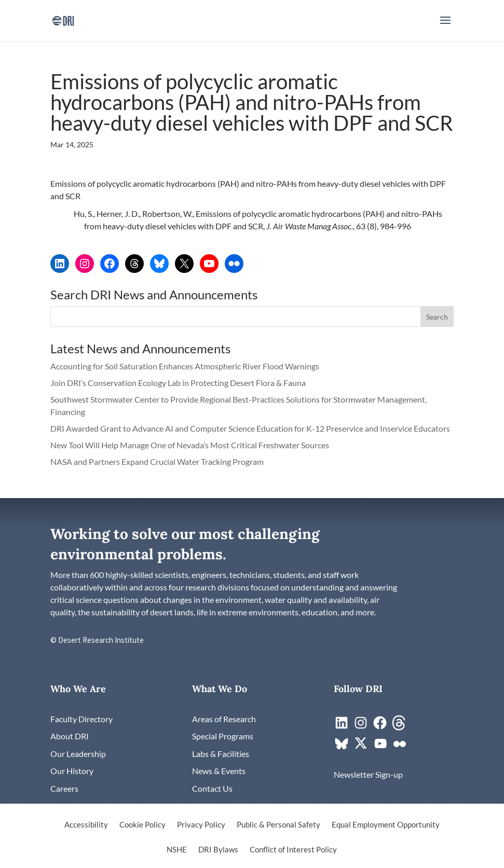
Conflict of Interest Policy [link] (293, 850)
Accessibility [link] (86, 825)
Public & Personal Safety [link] (278, 825)
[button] (445, 27)
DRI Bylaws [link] (218, 850)
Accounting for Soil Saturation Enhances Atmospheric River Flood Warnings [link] (185, 366)
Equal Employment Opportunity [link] (386, 825)
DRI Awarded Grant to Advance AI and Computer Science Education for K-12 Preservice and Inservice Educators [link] (250, 428)
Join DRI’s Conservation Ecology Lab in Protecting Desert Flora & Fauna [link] (178, 383)
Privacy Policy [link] (201, 825)
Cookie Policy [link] (142, 825)
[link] (63, 19)
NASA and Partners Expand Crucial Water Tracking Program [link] (157, 461)
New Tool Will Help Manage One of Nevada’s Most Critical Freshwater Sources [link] (190, 445)
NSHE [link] (177, 850)
